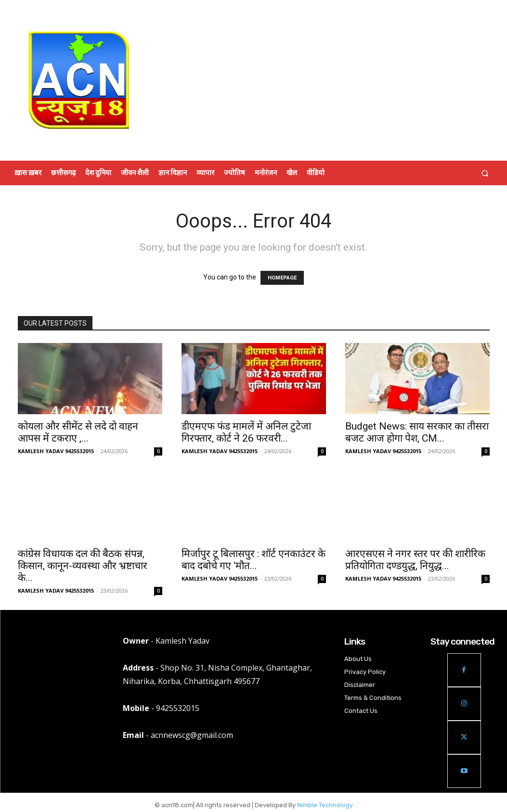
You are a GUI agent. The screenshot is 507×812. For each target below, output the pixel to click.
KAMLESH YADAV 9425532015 (56, 451)
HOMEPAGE (282, 278)
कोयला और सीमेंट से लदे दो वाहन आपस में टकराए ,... (78, 432)
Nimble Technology (325, 805)
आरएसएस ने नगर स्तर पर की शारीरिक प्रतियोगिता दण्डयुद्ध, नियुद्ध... (415, 560)
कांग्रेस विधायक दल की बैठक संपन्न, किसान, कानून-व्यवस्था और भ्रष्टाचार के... (83, 566)
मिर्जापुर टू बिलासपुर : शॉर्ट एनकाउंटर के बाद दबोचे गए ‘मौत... (253, 560)
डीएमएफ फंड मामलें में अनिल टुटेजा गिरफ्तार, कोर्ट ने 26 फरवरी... (246, 432)
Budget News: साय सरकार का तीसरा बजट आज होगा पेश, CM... (417, 432)
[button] (485, 173)
